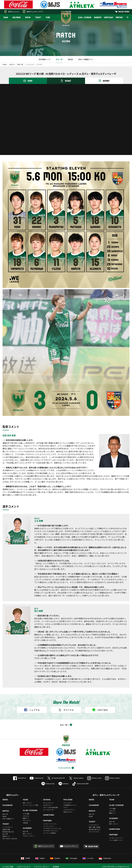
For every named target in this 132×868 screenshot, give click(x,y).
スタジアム (26, 816)
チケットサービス (94, 832)
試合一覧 (59, 59)
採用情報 (56, 867)
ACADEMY (98, 17)
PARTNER (119, 17)
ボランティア (27, 821)
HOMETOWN (109, 17)
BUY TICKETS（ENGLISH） (10, 839)
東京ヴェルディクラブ (35, 12)
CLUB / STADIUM (85, 17)
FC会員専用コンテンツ (70, 805)
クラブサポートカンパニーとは (52, 828)
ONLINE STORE (124, 12)
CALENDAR (17, 17)
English (40, 858)
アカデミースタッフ (29, 836)
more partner (64, 768)
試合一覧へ (64, 725)
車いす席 (5, 834)
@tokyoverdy (48, 784)
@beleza (63, 784)
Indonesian (105, 858)
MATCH (28, 17)
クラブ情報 (26, 814)
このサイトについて (24, 867)
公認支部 (25, 823)
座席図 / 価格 (6, 829)
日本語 (25, 858)
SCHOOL (47, 800)
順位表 (70, 59)
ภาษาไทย (88, 858)
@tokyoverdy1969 (80, 784)
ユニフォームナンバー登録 (30, 805)
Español (55, 858)
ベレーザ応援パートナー (116, 840)
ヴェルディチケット (71, 846)
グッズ (65, 807)
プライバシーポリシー (42, 867)
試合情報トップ (45, 59)
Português (71, 858)
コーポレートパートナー (50, 824)
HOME (5, 65)
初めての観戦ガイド (86, 59)
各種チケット (6, 836)
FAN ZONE (68, 800)
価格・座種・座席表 (95, 827)
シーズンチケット (8, 827)
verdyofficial (19, 778)
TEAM (48, 17)
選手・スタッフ (27, 803)
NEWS (6, 17)
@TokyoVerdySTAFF (56, 778)
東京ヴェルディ (14, 12)
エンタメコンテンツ (69, 810)
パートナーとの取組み (49, 833)
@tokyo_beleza (76, 778)
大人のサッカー (48, 805)
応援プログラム (68, 812)
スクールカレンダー (49, 810)
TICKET (38, 17)
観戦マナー (26, 818)
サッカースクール (48, 803)
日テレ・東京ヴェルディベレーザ (106, 795)
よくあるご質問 (8, 867)
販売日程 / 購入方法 (8, 832)
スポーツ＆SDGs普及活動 (50, 807)
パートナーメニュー (49, 826)
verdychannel (36, 778)
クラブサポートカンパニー (51, 831)
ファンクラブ (67, 803)
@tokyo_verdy (94, 778)
